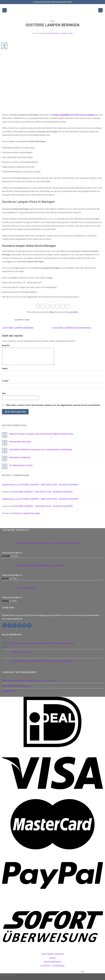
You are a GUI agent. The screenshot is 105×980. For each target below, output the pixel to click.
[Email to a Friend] (53, 306)
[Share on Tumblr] (67, 306)
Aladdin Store (66, 33)
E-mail (5, 384)
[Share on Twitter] (48, 306)
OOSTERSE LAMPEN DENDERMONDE (72, 328)
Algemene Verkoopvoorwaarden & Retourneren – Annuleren (30, 684)
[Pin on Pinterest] (57, 306)
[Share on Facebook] (43, 306)
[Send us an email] (19, 629)
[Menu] (5, 10)
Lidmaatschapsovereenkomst (16, 689)
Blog (52, 21)
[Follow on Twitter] (14, 629)
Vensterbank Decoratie (20, 445)
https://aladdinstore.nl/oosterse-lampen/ (75, 115)
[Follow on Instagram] (10, 629)
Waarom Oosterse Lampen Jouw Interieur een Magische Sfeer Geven (41, 437)
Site (4, 397)
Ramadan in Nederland (20, 461)
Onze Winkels (52, 965)
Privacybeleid (9, 694)
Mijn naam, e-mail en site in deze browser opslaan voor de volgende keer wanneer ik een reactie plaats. (53, 408)
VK (83, 975)
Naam (5, 372)
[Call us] (24, 629)
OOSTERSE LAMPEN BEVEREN (18, 328)
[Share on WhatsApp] (38, 306)
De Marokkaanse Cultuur (21, 468)
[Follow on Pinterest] (29, 629)
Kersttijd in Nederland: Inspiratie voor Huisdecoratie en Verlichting (40, 453)
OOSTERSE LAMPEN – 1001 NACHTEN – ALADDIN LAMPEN (48, 488)
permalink (73, 312)
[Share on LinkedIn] (62, 306)
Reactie (6, 345)
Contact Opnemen (52, 969)
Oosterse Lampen (53, 957)
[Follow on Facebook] (5, 629)
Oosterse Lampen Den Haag (26, 516)
